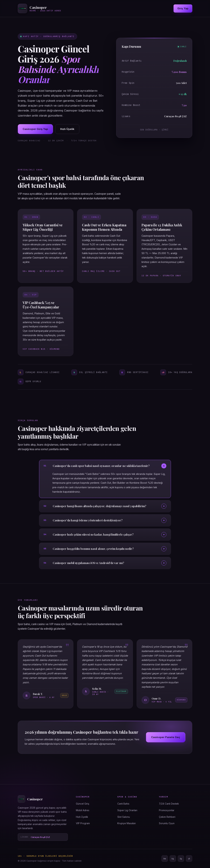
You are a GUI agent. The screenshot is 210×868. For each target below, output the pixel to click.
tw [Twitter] (165, 858)
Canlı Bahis (123, 804)
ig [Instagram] (181, 858)
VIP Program (83, 823)
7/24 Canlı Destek (169, 804)
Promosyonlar (167, 810)
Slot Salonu (124, 817)
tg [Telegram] (173, 858)
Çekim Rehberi (167, 817)
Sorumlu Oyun (167, 823)
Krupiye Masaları (127, 823)
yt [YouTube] (189, 858)
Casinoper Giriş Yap (35, 129)
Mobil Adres (83, 810)
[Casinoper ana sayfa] (39, 8)
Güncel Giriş (83, 804)
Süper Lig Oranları (127, 810)
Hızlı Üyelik (67, 129)
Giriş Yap (183, 8)
